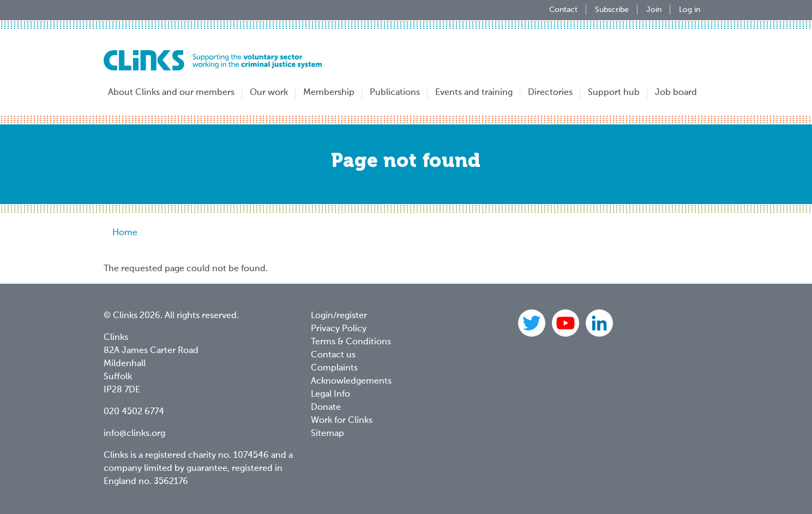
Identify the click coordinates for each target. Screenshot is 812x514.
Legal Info (330, 395)
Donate (326, 408)
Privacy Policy (339, 329)
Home (125, 233)
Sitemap (327, 434)
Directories (550, 93)
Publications (395, 93)
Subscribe (612, 10)
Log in (690, 10)
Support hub (614, 93)
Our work (269, 93)
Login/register (339, 316)
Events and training (474, 93)
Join (654, 10)
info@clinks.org (134, 434)
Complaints (334, 368)
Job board (676, 93)
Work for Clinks (342, 421)
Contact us (333, 355)
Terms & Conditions (351, 342)
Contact (563, 10)
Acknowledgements (351, 381)
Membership (329, 93)
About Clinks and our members (171, 93)
